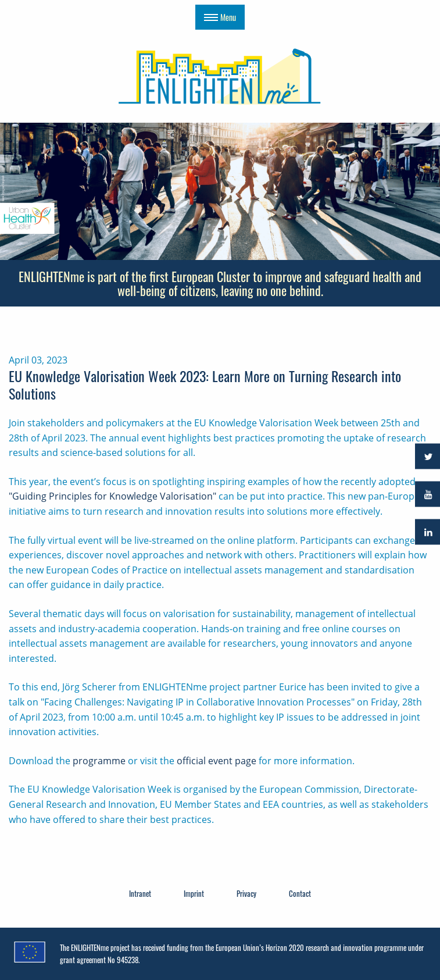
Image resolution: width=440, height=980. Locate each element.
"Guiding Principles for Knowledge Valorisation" (112, 496)
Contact (300, 893)
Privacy (246, 893)
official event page (217, 761)
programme (99, 761)
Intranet (140, 893)
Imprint (194, 893)
